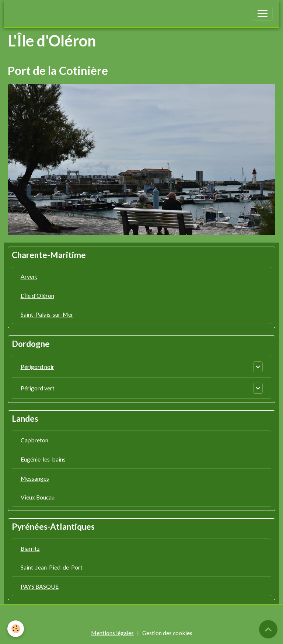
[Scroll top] (268, 629)
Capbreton (34, 440)
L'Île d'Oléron (37, 295)
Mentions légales (112, 633)
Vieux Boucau (38, 497)
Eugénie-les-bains (43, 459)
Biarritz (30, 548)
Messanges (35, 478)
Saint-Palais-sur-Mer (47, 314)
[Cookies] (16, 629)
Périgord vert (38, 388)
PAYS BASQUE (40, 586)
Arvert (29, 276)
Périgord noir (37, 367)
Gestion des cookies (167, 633)
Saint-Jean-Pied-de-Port (52, 567)
